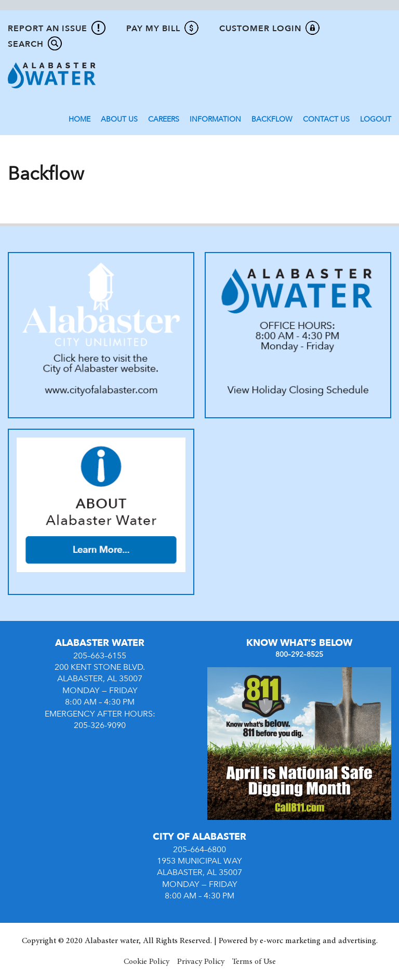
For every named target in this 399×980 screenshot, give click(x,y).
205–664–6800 (199, 850)
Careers (164, 119)
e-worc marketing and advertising (318, 941)
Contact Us (326, 119)
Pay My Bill (153, 29)
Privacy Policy (201, 962)
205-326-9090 (100, 725)
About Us (119, 119)
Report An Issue (48, 29)
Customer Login (260, 29)
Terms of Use (254, 962)
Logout (376, 119)
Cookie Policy (147, 962)
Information (215, 119)
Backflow (272, 119)
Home (79, 119)
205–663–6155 (100, 656)
